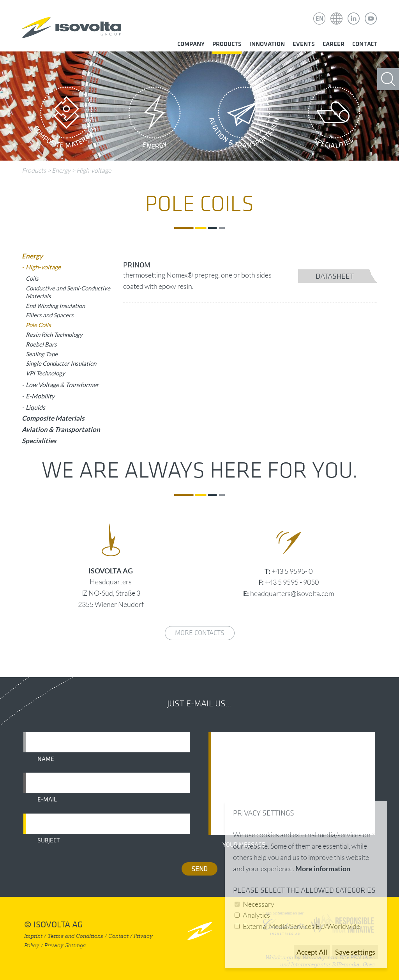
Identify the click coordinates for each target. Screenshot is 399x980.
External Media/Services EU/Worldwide (301, 926)
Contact (365, 44)
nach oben (200, 931)
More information (323, 869)
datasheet (335, 276)
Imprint (33, 936)
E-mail (47, 800)
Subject (49, 840)
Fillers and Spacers (50, 315)
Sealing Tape (42, 354)
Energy (155, 120)
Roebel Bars (41, 344)
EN (320, 19)
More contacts (200, 633)
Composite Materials (65, 120)
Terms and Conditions (75, 936)
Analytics (256, 915)
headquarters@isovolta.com (292, 593)
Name (46, 759)
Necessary (259, 904)
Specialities (334, 120)
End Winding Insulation (55, 306)
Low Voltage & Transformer (62, 385)
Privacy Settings (65, 946)
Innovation (267, 44)
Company (191, 44)
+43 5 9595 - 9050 (292, 582)
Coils (32, 278)
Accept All (312, 952)
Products (227, 44)
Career (334, 44)
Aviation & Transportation (244, 120)
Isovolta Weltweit (337, 13)
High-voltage (94, 170)
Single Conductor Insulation (61, 363)
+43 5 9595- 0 (292, 571)
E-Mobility (40, 396)
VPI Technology (45, 373)
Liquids (35, 407)
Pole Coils (38, 325)
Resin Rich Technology (54, 334)
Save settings (355, 952)
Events (304, 44)
